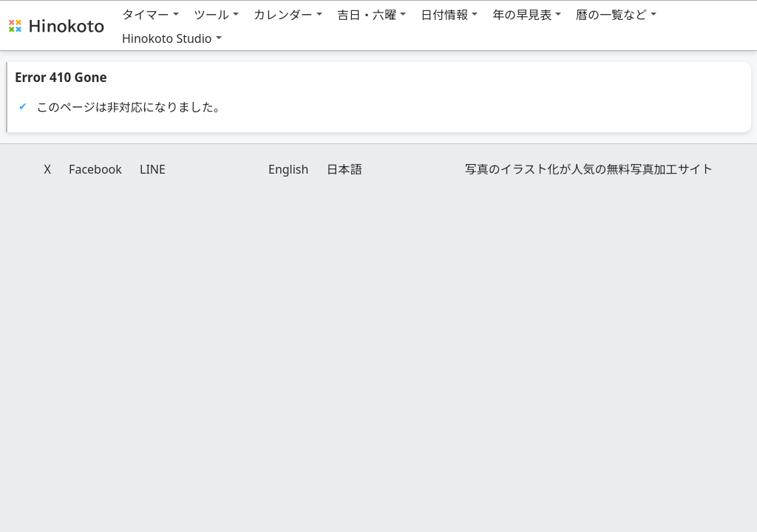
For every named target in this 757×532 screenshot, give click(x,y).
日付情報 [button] (444, 15)
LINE (153, 169)
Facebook (95, 169)
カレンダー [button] (283, 15)
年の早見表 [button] (522, 15)
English (288, 169)
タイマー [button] (146, 15)
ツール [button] (211, 15)
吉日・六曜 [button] (367, 15)
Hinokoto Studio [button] (167, 38)
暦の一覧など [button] (611, 15)
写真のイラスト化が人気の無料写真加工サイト (589, 169)
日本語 (344, 169)
